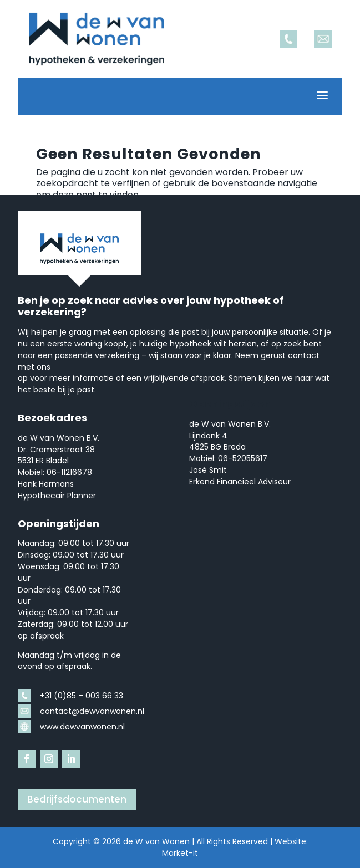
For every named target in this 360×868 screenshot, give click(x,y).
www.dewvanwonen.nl (82, 727)
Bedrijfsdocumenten (77, 799)
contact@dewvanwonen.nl (92, 711)
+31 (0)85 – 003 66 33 (82, 696)
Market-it (180, 853)
